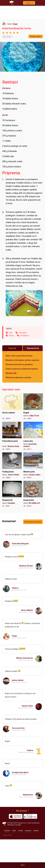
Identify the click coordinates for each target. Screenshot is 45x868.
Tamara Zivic (27, 706)
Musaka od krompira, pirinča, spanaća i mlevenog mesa (22, 360)
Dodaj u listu (36, 36)
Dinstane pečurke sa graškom (19, 364)
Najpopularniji (33, 348)
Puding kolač (12, 466)
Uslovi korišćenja (33, 851)
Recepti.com (4, 852)
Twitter (14, 859)
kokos (11, 335)
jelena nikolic (18, 680)
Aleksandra (28, 795)
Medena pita (33, 466)
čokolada (22, 333)
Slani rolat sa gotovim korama (19, 356)
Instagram (28, 859)
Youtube (20, 859)
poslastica (24, 335)
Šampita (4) (12, 494)
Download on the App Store (16, 845)
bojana (30, 750)
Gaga (15, 24)
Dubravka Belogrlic (20, 543)
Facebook (7, 859)
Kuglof (33, 407)
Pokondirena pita (12, 436)
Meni (23, 865)
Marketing (11, 853)
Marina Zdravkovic (25, 658)
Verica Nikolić (27, 610)
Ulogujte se (29, 3)
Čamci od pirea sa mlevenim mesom (22, 369)
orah (11, 333)
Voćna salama (12, 407)
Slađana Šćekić (26, 566)
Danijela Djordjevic (20, 772)
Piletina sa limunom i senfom (18, 377)
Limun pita (33, 436)
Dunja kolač (33, 494)
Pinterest (36, 859)
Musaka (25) (11, 373)
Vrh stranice (22, 839)
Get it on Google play (30, 845)
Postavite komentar (33, 522)
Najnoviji (12, 348)
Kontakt (18, 853)
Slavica (15, 588)
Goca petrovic (18, 728)
